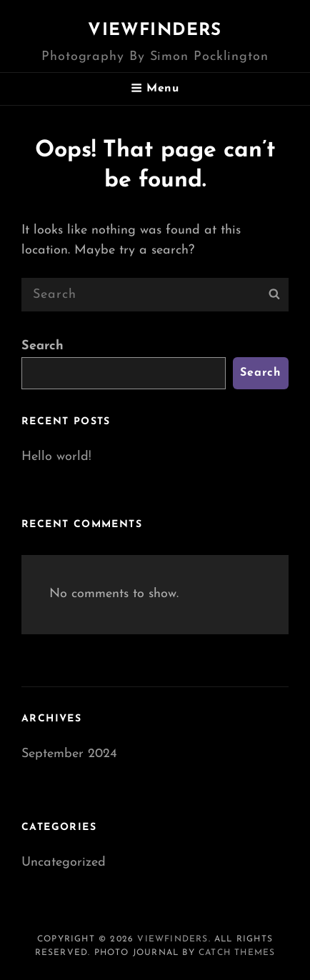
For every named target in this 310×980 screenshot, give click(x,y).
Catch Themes (237, 953)
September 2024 (69, 754)
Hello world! (56, 457)
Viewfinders (155, 31)
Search (42, 346)
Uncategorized (64, 862)
